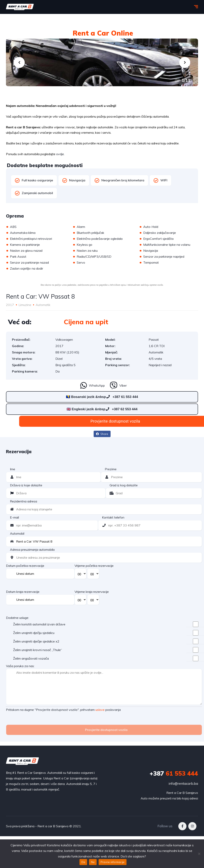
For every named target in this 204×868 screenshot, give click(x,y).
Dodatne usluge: (17, 618)
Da (83, 862)
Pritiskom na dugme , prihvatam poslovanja (63, 710)
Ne (93, 862)
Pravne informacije (113, 862)
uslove (100, 710)
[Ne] (199, 854)
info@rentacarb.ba (183, 783)
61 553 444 (174, 773)
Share (102, 434)
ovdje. (60, 154)
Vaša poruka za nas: (20, 666)
